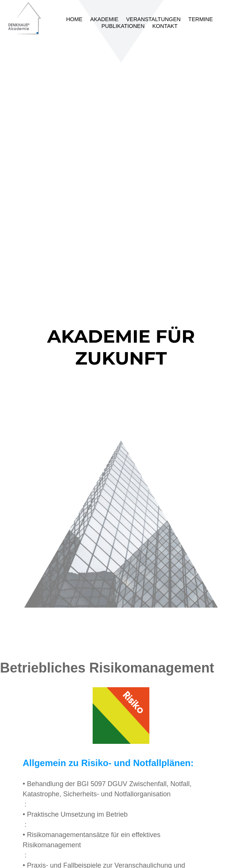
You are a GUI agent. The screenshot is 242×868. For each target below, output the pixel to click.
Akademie (104, 19)
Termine (201, 19)
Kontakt (165, 26)
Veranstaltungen (153, 19)
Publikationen (123, 26)
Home (74, 19)
